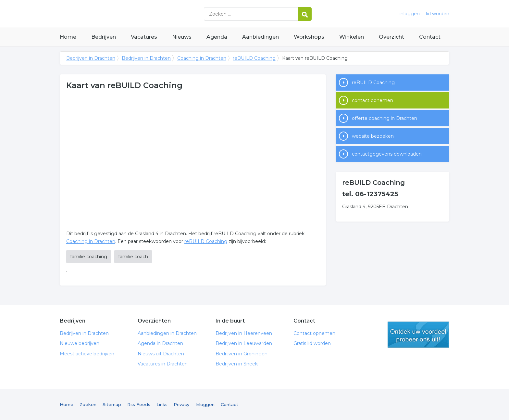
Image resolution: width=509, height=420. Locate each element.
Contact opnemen (314, 333)
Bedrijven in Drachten (141, 14)
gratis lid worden (418, 335)
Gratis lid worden (312, 343)
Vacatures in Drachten (163, 364)
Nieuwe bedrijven (80, 343)
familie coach (133, 257)
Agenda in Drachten (160, 343)
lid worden (438, 14)
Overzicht (391, 37)
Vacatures (144, 37)
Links (162, 404)
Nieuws (182, 37)
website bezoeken (373, 136)
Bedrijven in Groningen (242, 354)
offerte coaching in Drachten (385, 118)
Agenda (217, 37)
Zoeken (88, 404)
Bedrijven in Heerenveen (244, 333)
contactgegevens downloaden (387, 154)
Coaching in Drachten (202, 58)
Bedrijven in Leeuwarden (244, 343)
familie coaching (89, 257)
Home (68, 37)
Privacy (181, 404)
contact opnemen (372, 100)
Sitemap (112, 404)
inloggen (410, 14)
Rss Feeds (139, 404)
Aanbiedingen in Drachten (167, 333)
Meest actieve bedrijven (87, 354)
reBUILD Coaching (254, 58)
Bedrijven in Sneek (237, 364)
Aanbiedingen (261, 37)
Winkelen (352, 37)
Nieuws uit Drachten (161, 354)
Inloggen (205, 404)
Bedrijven (104, 37)
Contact (430, 37)
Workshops (309, 37)
